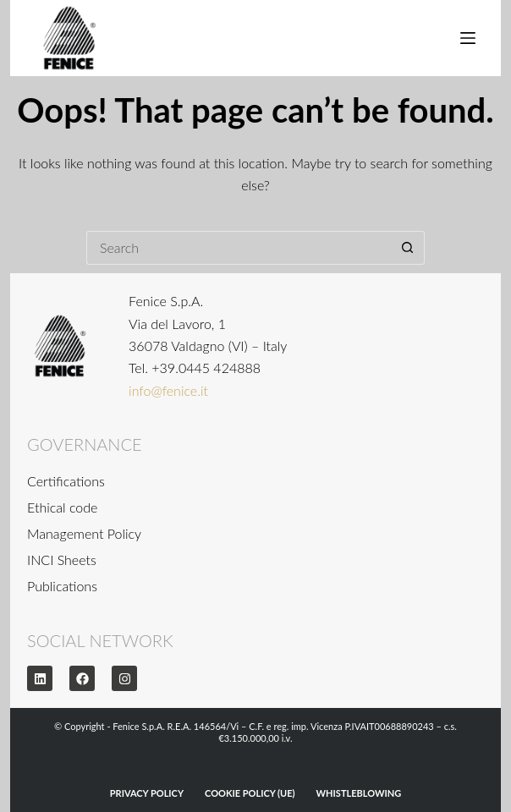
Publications (62, 586)
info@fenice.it (168, 390)
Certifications (66, 481)
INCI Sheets (62, 560)
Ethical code (62, 507)
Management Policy (84, 533)
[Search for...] (239, 248)
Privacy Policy (147, 793)
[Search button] (408, 248)
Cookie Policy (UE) (250, 793)
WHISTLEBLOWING (359, 793)
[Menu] (468, 38)
